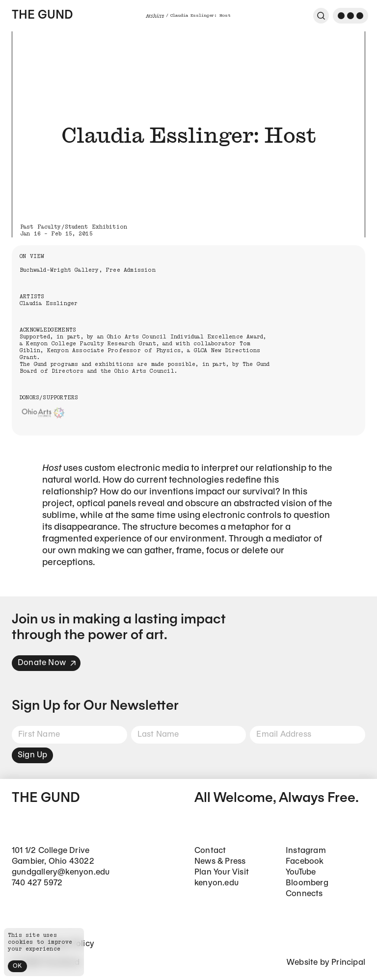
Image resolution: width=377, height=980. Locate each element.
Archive (155, 15)
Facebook (305, 862)
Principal (348, 963)
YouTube (301, 872)
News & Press (220, 862)
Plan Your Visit (222, 872)
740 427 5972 (37, 883)
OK (17, 966)
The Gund (42, 16)
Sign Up (32, 755)
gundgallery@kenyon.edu (61, 872)
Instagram (306, 851)
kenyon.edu (216, 883)
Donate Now (47, 663)
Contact (210, 851)
